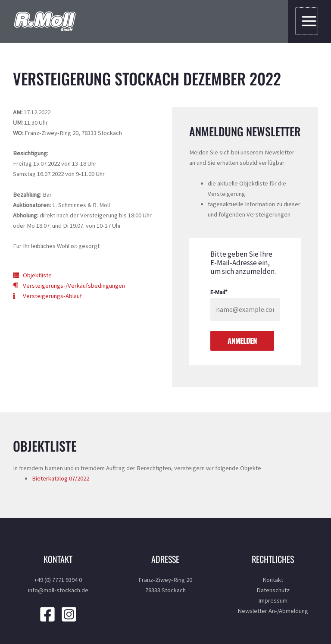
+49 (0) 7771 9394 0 (58, 580)
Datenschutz (273, 590)
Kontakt (273, 580)
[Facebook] (47, 614)
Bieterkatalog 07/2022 (61, 478)
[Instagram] (69, 614)
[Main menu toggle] (307, 21)
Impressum (273, 600)
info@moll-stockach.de (58, 590)
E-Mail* (219, 292)
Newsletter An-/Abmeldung (273, 611)
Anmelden (242, 341)
